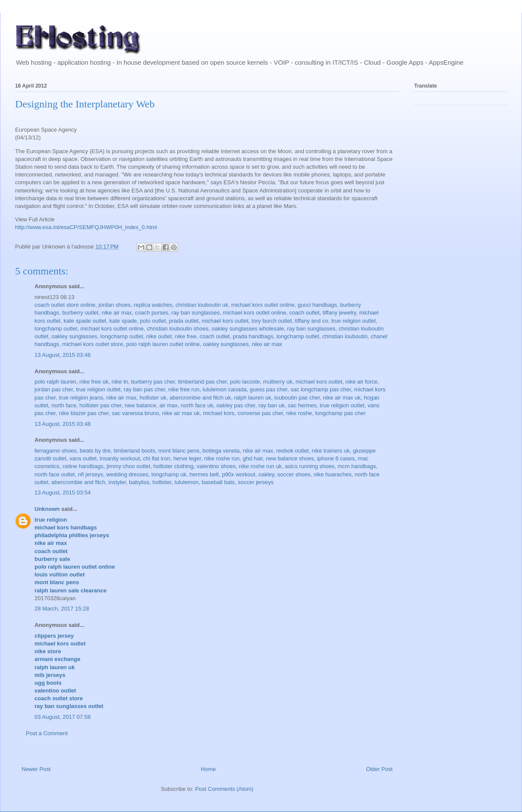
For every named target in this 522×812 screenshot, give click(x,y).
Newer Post (36, 769)
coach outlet (304, 313)
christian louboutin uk (202, 305)
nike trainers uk (331, 451)
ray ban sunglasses (195, 313)
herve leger (187, 458)
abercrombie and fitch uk (200, 398)
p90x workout (238, 474)
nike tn (120, 382)
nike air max (116, 313)
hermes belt (204, 474)
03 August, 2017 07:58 (63, 717)
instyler (117, 482)
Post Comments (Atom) (224, 789)
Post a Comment (47, 733)
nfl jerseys (90, 474)
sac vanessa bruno (135, 413)
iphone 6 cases (336, 458)
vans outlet (83, 458)
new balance (140, 405)
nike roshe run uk (260, 466)
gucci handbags (317, 305)
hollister (162, 482)
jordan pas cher (54, 389)
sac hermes (302, 405)
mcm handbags (357, 466)
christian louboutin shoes (178, 329)
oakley (266, 474)
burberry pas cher (153, 382)
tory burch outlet (272, 321)
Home (209, 769)
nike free (186, 336)
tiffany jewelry (340, 313)
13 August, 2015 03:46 (63, 355)
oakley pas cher (236, 405)
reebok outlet (292, 451)
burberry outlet (80, 313)
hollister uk (153, 398)
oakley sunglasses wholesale (248, 329)
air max (168, 405)
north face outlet (55, 474)
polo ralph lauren (55, 382)
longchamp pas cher (340, 413)
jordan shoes (114, 305)
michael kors (219, 413)
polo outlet (153, 321)
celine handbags (83, 466)
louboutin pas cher (297, 398)
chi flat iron (157, 458)
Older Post (379, 769)
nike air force (362, 382)
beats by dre (95, 451)
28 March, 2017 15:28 (62, 609)
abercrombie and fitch (78, 482)
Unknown (47, 509)
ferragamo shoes (56, 451)
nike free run (184, 389)
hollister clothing (173, 466)
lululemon (187, 482)
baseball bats (218, 482)
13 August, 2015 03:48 (63, 424)
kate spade (123, 321)
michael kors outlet (225, 321)
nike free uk (94, 382)
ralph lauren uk (253, 398)
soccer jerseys (256, 482)
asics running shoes (310, 466)
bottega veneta (221, 451)
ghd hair (253, 458)
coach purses (152, 313)
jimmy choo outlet (128, 466)
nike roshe (299, 413)
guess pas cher (269, 389)
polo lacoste (245, 382)
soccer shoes (294, 474)
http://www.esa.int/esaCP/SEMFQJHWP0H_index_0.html (86, 227)
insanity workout (120, 458)
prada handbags (253, 336)
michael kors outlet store (93, 344)
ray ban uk (272, 405)
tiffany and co (312, 321)
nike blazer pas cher (84, 413)
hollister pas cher (101, 405)
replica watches (153, 305)
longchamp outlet (56, 329)
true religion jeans (81, 398)
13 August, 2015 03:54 (63, 493)
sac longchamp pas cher (321, 389)
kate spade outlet (85, 321)
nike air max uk (342, 398)
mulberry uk (278, 382)
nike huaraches (333, 474)
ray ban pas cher (145, 389)
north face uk (197, 405)
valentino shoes (216, 466)
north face (64, 405)
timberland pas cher (202, 382)
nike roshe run (222, 458)
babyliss (139, 482)
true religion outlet (354, 321)
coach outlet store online (65, 305)
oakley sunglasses (74, 336)
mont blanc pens (179, 451)
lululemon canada (225, 389)
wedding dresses (127, 474)
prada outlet (184, 321)
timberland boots (135, 451)
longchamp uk (169, 474)
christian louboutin (345, 336)
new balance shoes (290, 458)
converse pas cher (260, 413)
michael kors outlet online (263, 305)
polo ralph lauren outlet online (163, 344)
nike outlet (159, 336)
